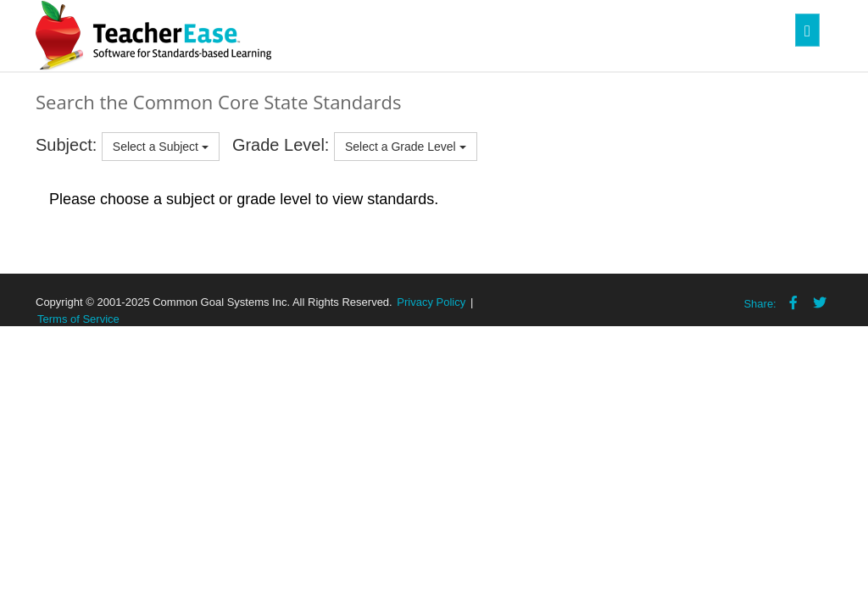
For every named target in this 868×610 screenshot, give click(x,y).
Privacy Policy (431, 302)
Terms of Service (78, 319)
